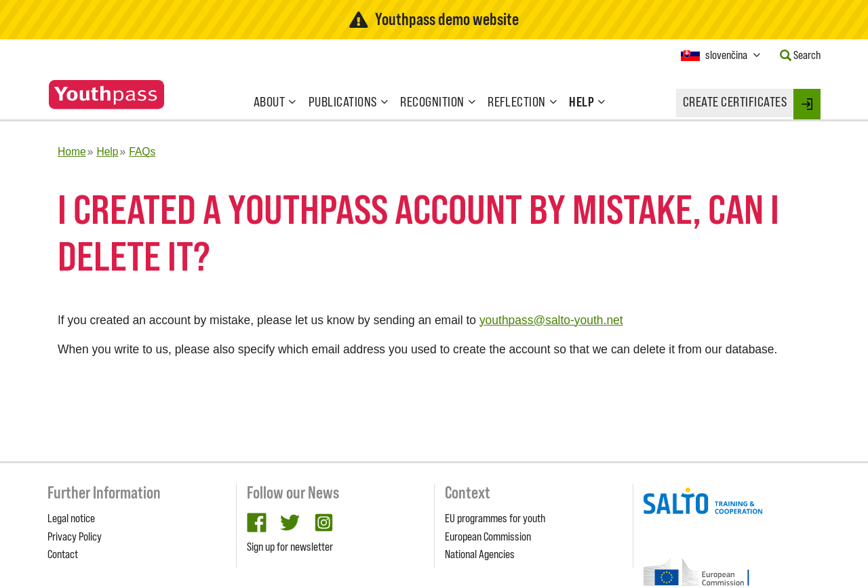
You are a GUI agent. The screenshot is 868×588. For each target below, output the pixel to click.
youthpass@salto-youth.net (551, 320)
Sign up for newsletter (290, 547)
